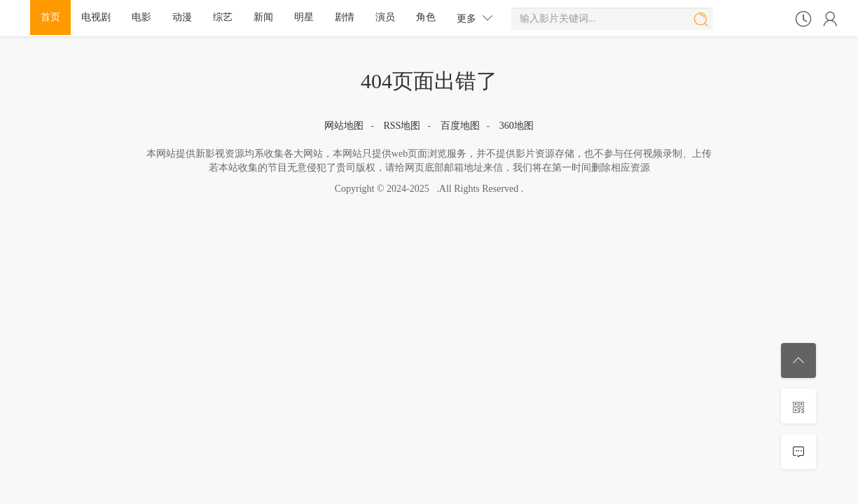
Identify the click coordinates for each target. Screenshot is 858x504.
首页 (50, 17)
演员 (385, 17)
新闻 (263, 17)
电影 (141, 17)
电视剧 (96, 17)
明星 (304, 17)
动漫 (182, 17)
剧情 (345, 17)
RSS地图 (402, 126)
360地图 (517, 126)
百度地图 (460, 126)
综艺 (223, 17)
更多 (475, 18)
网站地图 (344, 126)
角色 (426, 17)
